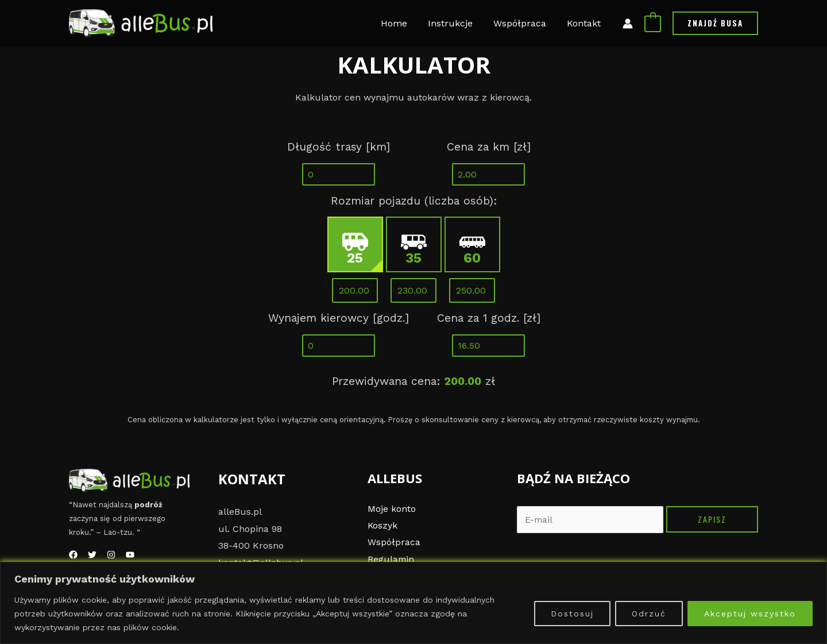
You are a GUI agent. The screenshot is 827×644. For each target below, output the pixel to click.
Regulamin (391, 560)
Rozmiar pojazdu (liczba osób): (414, 201)
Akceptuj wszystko (750, 614)
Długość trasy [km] (339, 147)
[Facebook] (73, 555)
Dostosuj (572, 614)
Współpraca (394, 543)
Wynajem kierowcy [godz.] (339, 318)
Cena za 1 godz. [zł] (489, 318)
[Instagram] (111, 555)
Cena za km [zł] (489, 147)
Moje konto (392, 509)
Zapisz (712, 519)
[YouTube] (130, 555)
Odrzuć (649, 614)
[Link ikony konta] (628, 24)
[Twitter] (92, 555)
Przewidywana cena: (386, 381)
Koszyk (383, 526)
